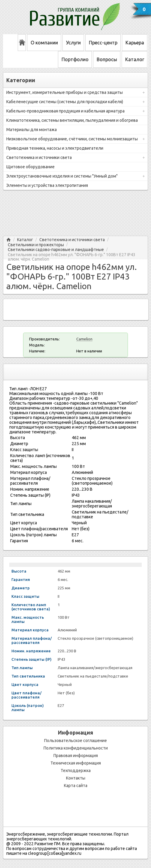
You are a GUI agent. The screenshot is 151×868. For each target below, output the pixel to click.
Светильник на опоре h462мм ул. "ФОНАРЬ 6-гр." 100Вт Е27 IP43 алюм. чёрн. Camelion (72, 255)
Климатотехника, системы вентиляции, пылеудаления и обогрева (72, 120)
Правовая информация (76, 756)
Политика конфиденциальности (76, 748)
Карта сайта (76, 786)
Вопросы (107, 59)
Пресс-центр (103, 43)
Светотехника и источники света (39, 157)
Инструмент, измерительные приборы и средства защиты (65, 92)
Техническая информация (76, 763)
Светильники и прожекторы (36, 245)
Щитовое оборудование (30, 167)
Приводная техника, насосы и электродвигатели (55, 148)
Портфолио (75, 59)
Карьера (135, 43)
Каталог (135, 59)
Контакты (76, 778)
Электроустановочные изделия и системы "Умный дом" (62, 176)
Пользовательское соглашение (75, 741)
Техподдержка (76, 771)
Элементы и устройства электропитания (47, 185)
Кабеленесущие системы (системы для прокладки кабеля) (65, 102)
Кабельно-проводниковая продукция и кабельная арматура (65, 111)
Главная (9, 240)
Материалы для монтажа (32, 130)
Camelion (84, 339)
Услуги (73, 43)
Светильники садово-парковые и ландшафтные (56, 250)
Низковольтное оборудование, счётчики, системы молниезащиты (72, 139)
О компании (44, 43)
